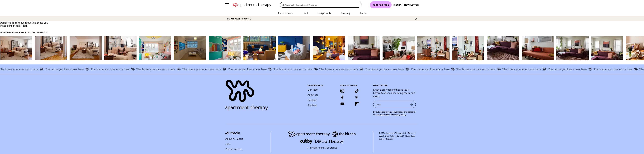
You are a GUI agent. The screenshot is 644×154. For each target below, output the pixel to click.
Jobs (228, 144)
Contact (312, 100)
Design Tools (324, 13)
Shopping (345, 13)
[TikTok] (357, 91)
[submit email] (411, 104)
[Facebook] (342, 97)
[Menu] (227, 5)
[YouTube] (342, 104)
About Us (313, 95)
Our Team (313, 90)
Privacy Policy (400, 115)
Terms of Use (383, 115)
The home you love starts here (38, 69)
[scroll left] (3, 48)
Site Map (312, 105)
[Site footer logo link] (265, 94)
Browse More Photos (239, 19)
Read (305, 13)
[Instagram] (342, 91)
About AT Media (234, 139)
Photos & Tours (285, 13)
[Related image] (16, 48)
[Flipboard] (357, 104)
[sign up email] (390, 104)
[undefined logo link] (252, 5)
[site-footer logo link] (233, 133)
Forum (364, 13)
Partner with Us (234, 149)
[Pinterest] (357, 97)
